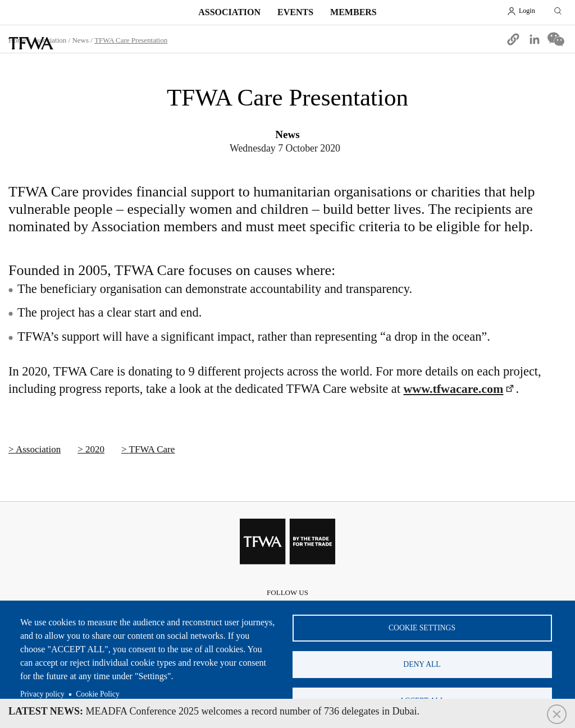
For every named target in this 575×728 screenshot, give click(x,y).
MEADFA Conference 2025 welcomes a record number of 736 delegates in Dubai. (214, 711)
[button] (513, 39)
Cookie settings (422, 628)
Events (295, 12)
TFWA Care (152, 449)
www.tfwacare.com (453, 389)
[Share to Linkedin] (535, 39)
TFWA (31, 43)
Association (229, 12)
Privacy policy (42, 694)
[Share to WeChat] (556, 39)
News (80, 40)
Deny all (422, 664)
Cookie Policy (97, 694)
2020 (95, 449)
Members (353, 12)
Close (557, 714)
